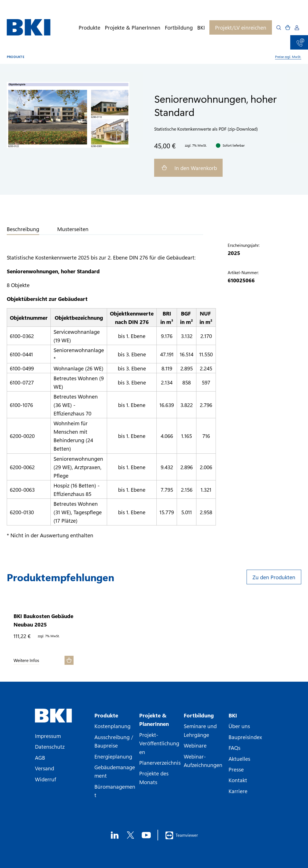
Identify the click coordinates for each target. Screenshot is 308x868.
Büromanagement (115, 791)
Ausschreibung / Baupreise (114, 741)
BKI (201, 27)
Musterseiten (73, 229)
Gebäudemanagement (115, 771)
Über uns (239, 726)
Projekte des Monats (154, 777)
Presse (236, 769)
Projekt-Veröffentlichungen (159, 743)
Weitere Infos (26, 660)
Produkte (89, 27)
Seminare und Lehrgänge (200, 730)
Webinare (195, 745)
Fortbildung (179, 27)
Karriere (238, 791)
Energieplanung (113, 756)
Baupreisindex (245, 737)
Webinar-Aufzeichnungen (203, 760)
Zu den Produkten (274, 577)
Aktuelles (239, 759)
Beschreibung (23, 229)
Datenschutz (50, 746)
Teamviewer (181, 835)
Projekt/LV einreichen (241, 27)
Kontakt (238, 780)
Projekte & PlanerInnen (133, 27)
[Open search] (279, 28)
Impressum (48, 736)
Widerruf (46, 779)
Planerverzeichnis (160, 762)
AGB (40, 757)
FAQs (234, 748)
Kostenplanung (112, 726)
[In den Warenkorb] (69, 660)
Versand (45, 768)
